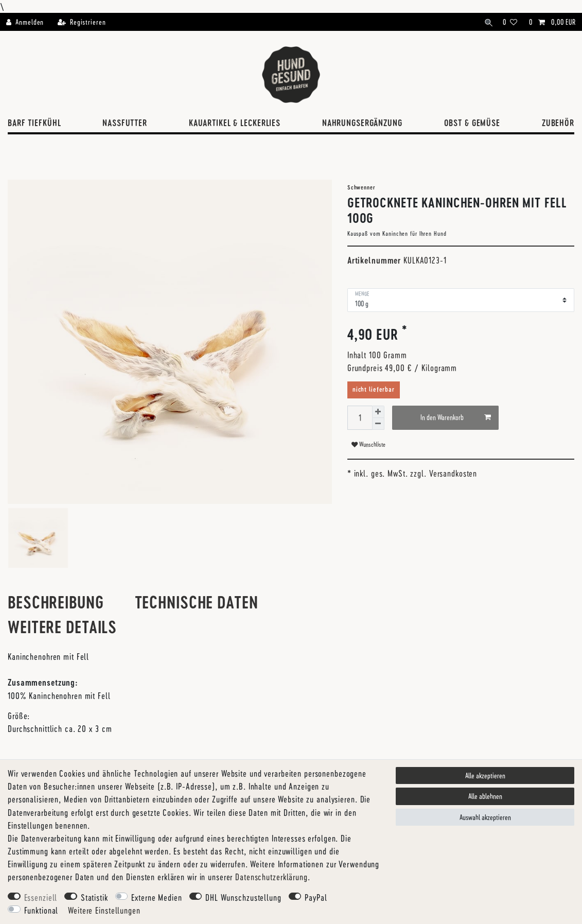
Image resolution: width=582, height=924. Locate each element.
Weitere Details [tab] (62, 627)
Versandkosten (453, 473)
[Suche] (487, 22)
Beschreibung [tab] (56, 602)
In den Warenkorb (456, 417)
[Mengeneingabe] (360, 418)
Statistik (94, 897)
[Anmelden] (28, 22)
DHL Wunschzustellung (243, 897)
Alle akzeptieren (485, 775)
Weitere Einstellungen (104, 910)
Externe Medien (156, 897)
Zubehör (558, 123)
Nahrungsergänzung (362, 123)
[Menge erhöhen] (378, 412)
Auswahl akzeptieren (485, 817)
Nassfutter (125, 123)
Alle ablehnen (485, 796)
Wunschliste (368, 444)
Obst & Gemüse (472, 123)
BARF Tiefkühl (34, 123)
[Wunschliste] (510, 22)
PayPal (316, 897)
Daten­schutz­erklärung (271, 877)
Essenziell (41, 897)
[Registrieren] (81, 22)
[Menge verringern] (378, 424)
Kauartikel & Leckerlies (235, 123)
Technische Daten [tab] (197, 602)
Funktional (41, 910)
